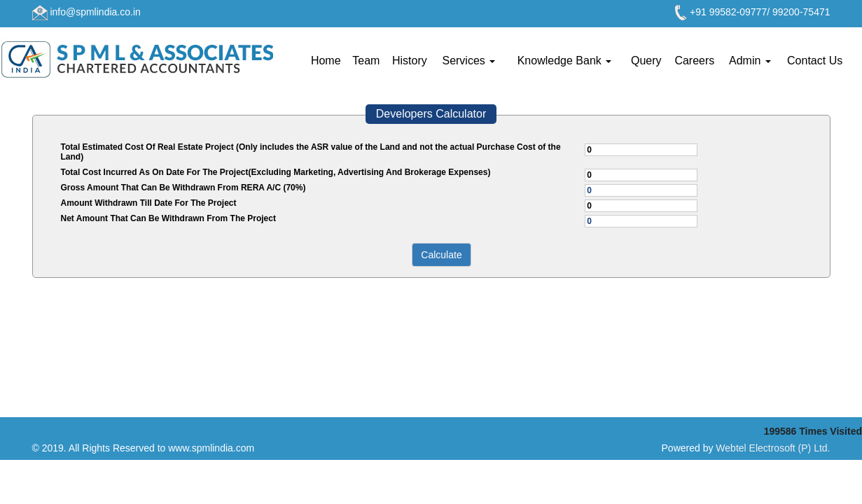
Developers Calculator (431, 114)
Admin (750, 61)
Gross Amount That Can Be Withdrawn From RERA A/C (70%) (183, 188)
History (410, 61)
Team (366, 61)
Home (326, 61)
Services (468, 61)
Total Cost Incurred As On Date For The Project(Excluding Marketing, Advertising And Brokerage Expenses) (276, 172)
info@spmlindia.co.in (95, 12)
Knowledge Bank (565, 61)
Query (646, 61)
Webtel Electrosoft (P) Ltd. (773, 448)
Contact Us (815, 61)
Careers (694, 61)
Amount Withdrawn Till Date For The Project (149, 203)
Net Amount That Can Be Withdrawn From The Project (168, 218)
